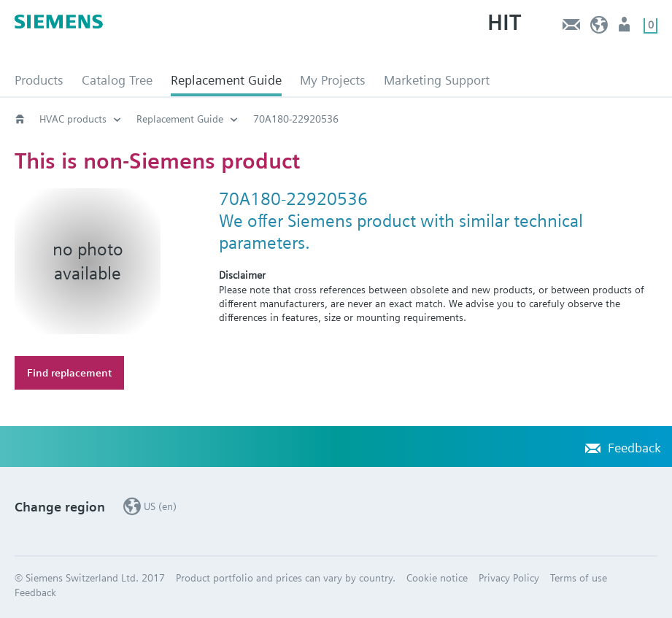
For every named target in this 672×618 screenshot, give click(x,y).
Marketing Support (437, 80)
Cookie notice (437, 578)
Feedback (571, 28)
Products (39, 80)
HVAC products (73, 119)
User (626, 28)
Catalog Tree (117, 80)
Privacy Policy (509, 578)
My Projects (333, 80)
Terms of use (579, 578)
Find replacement (69, 373)
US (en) (599, 28)
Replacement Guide (226, 80)
